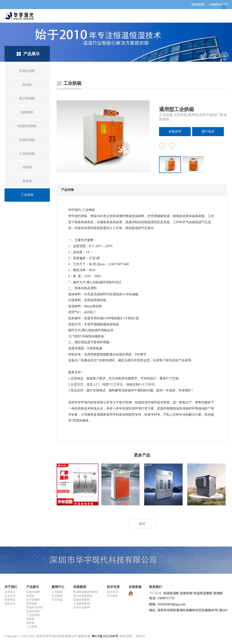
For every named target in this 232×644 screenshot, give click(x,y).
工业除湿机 (33, 615)
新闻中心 (58, 587)
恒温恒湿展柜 (34, 607)
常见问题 (57, 600)
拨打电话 (208, 131)
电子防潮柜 (33, 600)
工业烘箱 (32, 627)
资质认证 (10, 604)
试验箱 (30, 619)
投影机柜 (32, 604)
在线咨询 (175, 131)
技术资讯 (112, 592)
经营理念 (10, 600)
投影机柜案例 (82, 600)
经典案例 (80, 587)
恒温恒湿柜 (33, 592)
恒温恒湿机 (33, 611)
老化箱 (30, 623)
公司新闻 (57, 592)
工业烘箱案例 (82, 604)
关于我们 (11, 587)
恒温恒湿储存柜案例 (86, 592)
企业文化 (10, 596)
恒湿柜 (30, 596)
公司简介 (10, 592)
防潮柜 (218, 593)
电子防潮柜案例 (83, 596)
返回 (142, 524)
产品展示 (33, 587)
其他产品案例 (82, 607)
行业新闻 (57, 596)
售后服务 (112, 596)
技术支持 (113, 587)
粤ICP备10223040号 (105, 636)
